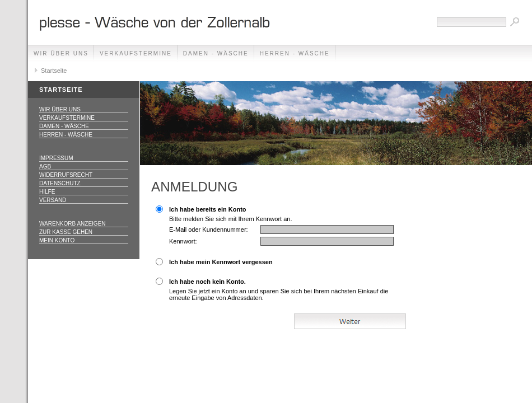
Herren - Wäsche (295, 53)
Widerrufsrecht (66, 175)
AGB (45, 167)
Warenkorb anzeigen (73, 224)
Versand (53, 200)
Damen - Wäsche (216, 53)
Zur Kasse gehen (66, 232)
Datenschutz (60, 183)
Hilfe (47, 192)
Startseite (54, 71)
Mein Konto (57, 240)
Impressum (56, 158)
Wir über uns (61, 53)
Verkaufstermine (136, 53)
